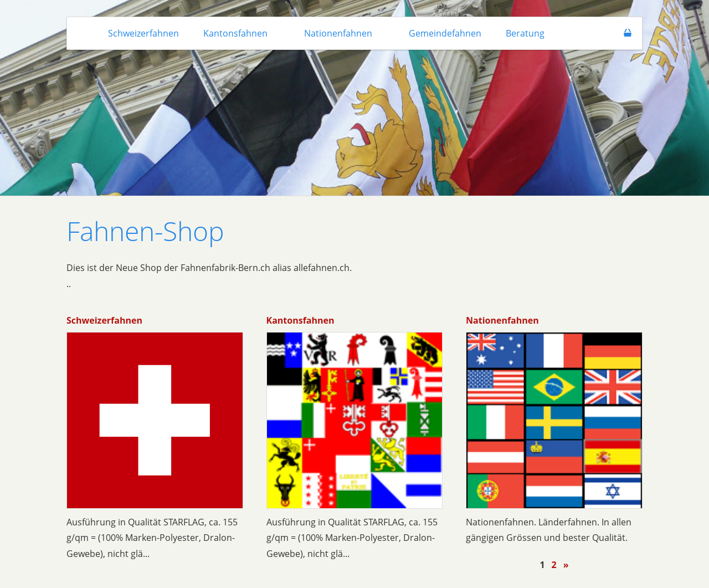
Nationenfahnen (502, 320)
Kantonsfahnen (300, 320)
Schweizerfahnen (104, 320)
